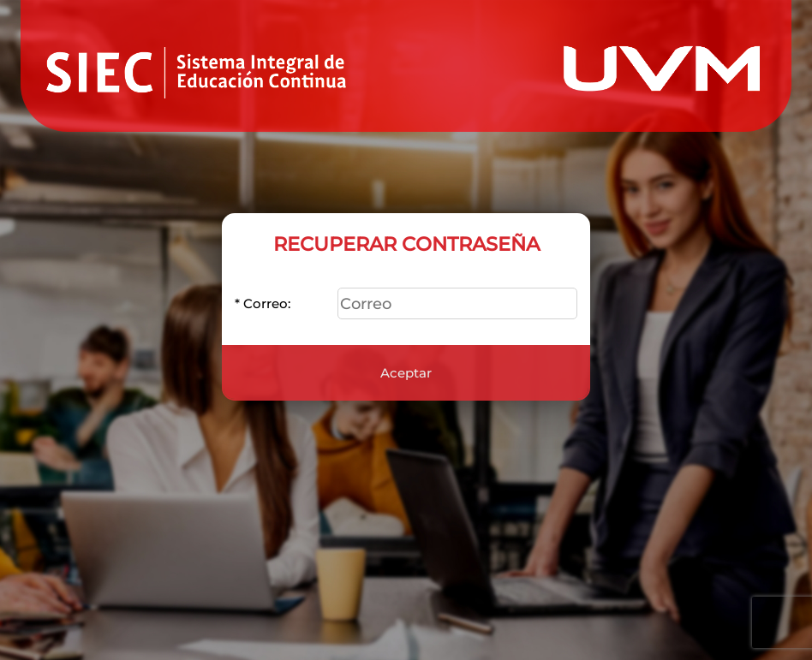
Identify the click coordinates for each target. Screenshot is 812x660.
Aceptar (406, 364)
